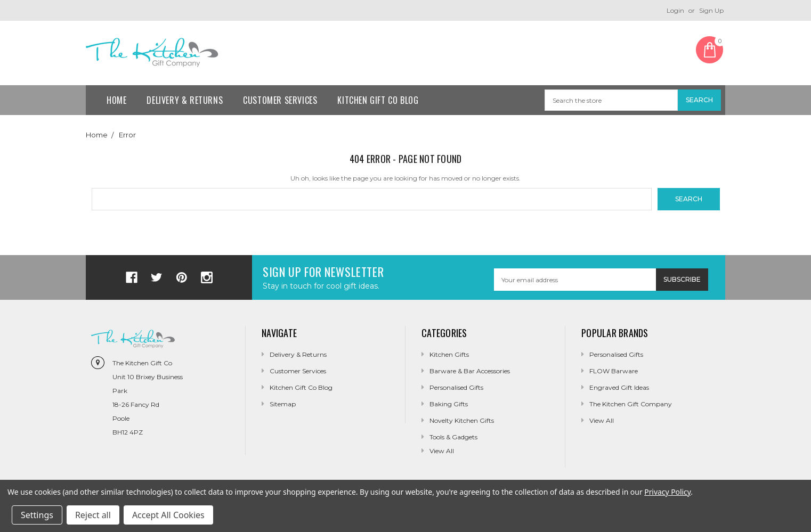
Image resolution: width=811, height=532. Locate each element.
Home (116, 100)
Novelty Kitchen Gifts (462, 420)
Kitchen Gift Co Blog (378, 100)
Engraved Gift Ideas (619, 387)
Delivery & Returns (185, 100)
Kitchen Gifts (449, 354)
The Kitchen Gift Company (631, 404)
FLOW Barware (614, 371)
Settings (37, 515)
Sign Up (711, 10)
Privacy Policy (667, 492)
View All (602, 420)
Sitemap (283, 404)
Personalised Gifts (456, 387)
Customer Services (280, 100)
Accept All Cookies (168, 515)
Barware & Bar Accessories (470, 371)
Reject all (93, 515)
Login (675, 10)
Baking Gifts (449, 404)
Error (127, 135)
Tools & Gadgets (453, 437)
